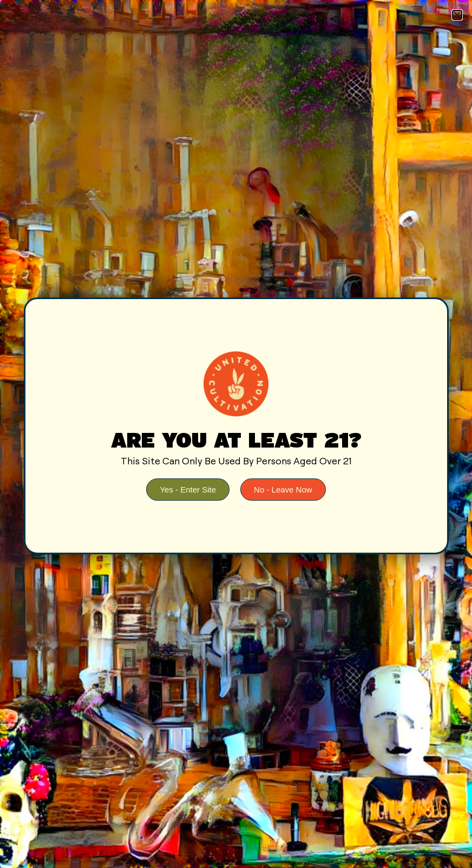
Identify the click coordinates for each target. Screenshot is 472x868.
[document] (236, 434)
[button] (457, 15)
